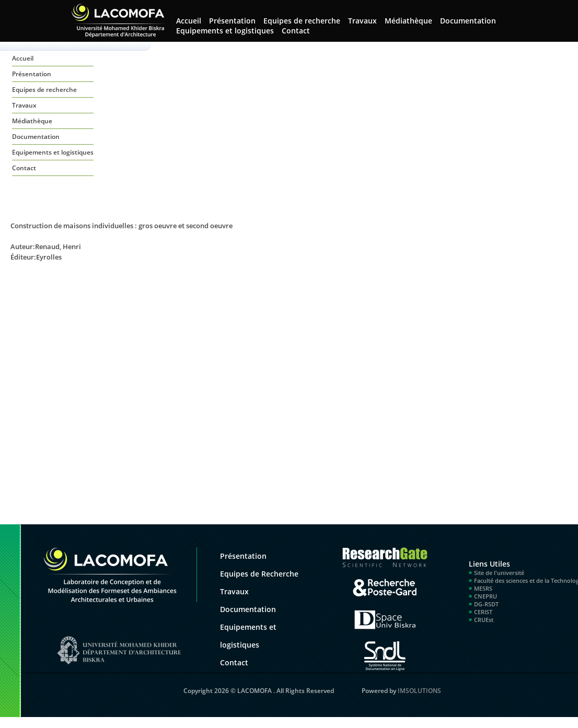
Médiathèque (408, 21)
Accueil (189, 21)
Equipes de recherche (302, 21)
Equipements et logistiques (225, 31)
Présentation (232, 21)
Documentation (468, 21)
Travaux (362, 21)
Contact (296, 31)
